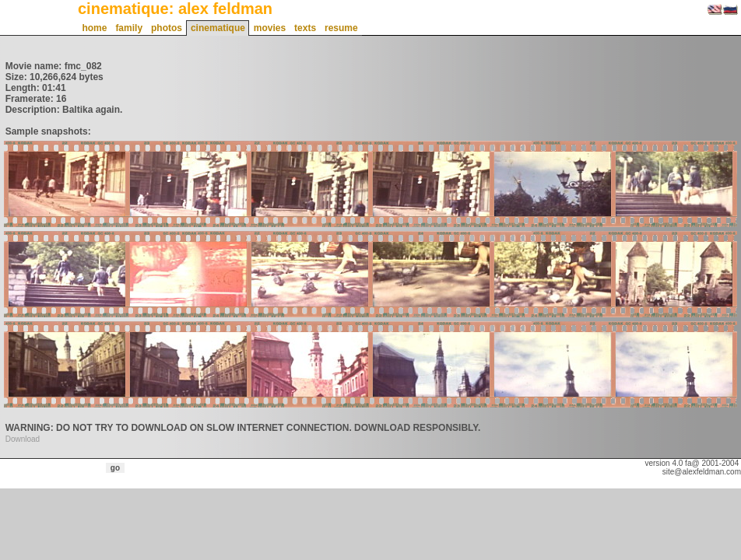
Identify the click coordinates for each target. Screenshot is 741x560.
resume (341, 28)
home (94, 28)
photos (167, 28)
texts (305, 28)
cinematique (218, 28)
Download (23, 439)
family (129, 28)
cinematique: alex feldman (175, 9)
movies (270, 28)
